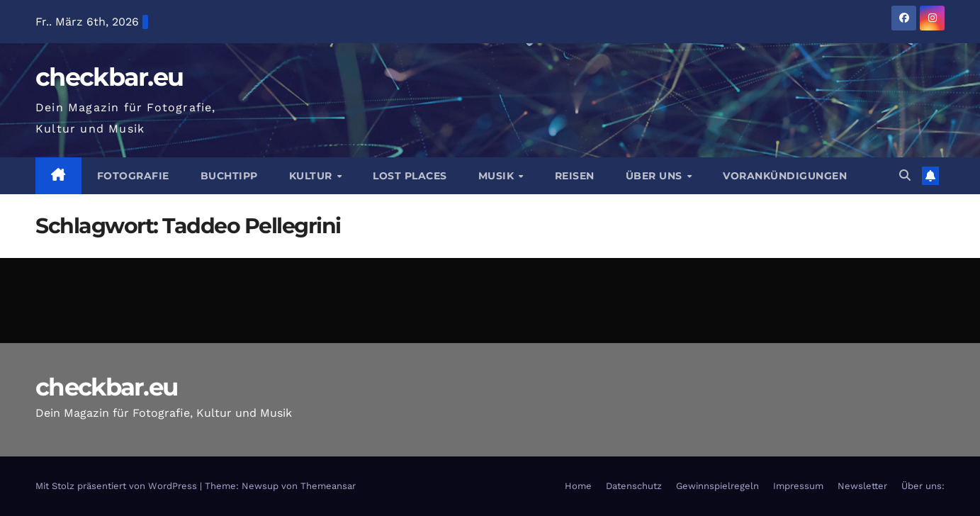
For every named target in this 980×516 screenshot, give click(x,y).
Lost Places (410, 176)
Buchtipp (229, 176)
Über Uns (656, 176)
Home (578, 486)
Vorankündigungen (785, 176)
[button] (905, 175)
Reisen (575, 176)
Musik (498, 176)
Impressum (798, 486)
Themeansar (328, 486)
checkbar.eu (109, 77)
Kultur (312, 176)
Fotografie (133, 176)
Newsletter (862, 486)
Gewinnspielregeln (717, 486)
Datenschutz (634, 486)
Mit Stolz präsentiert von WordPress (118, 486)
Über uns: (923, 486)
